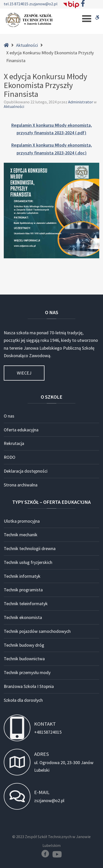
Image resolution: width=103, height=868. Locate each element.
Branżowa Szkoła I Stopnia (29, 686)
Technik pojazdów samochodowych (37, 631)
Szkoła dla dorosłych (23, 700)
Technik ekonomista (23, 617)
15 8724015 (19, 4)
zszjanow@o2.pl (43, 4)
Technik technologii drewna (30, 548)
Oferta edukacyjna (21, 430)
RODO (10, 457)
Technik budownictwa (24, 659)
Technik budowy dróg (24, 645)
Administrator (81, 102)
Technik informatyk (22, 576)
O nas (9, 416)
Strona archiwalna (21, 485)
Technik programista (23, 590)
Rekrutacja (14, 443)
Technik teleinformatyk (26, 604)
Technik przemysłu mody (27, 672)
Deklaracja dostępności (26, 471)
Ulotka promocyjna (22, 521)
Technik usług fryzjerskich (28, 562)
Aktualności (27, 45)
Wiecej (24, 373)
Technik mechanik (21, 535)
